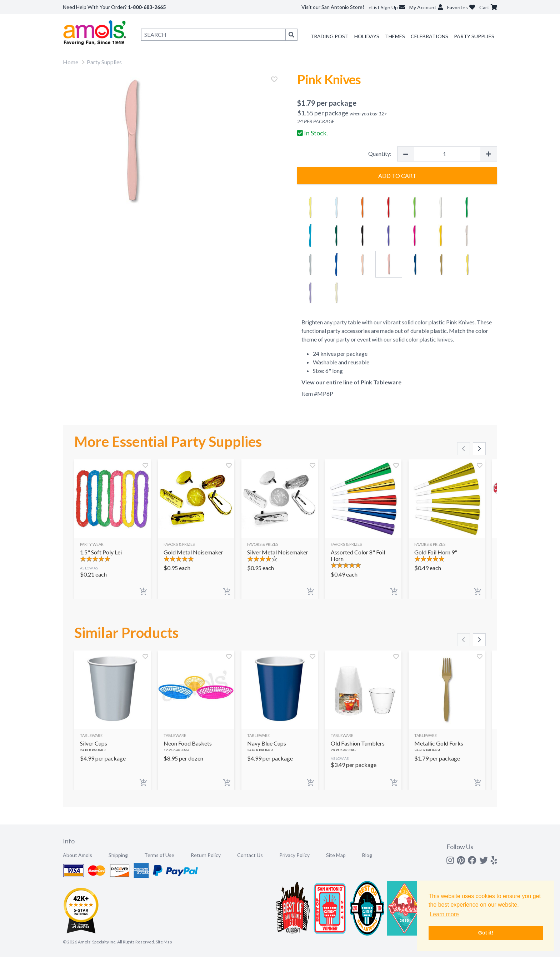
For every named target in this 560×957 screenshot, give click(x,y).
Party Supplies (474, 36)
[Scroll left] (464, 449)
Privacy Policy (294, 855)
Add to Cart (397, 176)
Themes (395, 36)
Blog (367, 855)
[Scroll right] (479, 449)
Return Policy (206, 855)
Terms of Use (159, 855)
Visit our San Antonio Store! (333, 7)
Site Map (336, 855)
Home (71, 62)
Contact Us (250, 855)
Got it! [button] (486, 933)
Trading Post (329, 36)
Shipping (118, 855)
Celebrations (429, 36)
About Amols (77, 855)
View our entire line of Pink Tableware (351, 382)
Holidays (367, 36)
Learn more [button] (444, 914)
